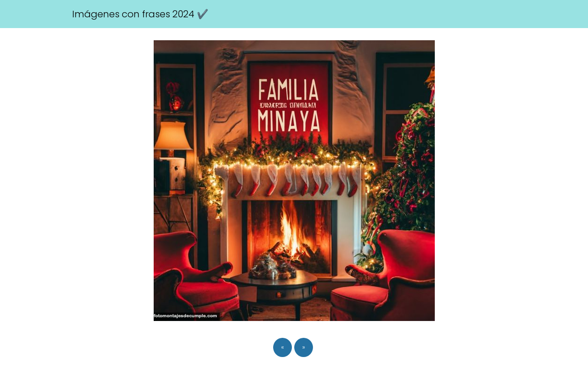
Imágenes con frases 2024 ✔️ (140, 14)
